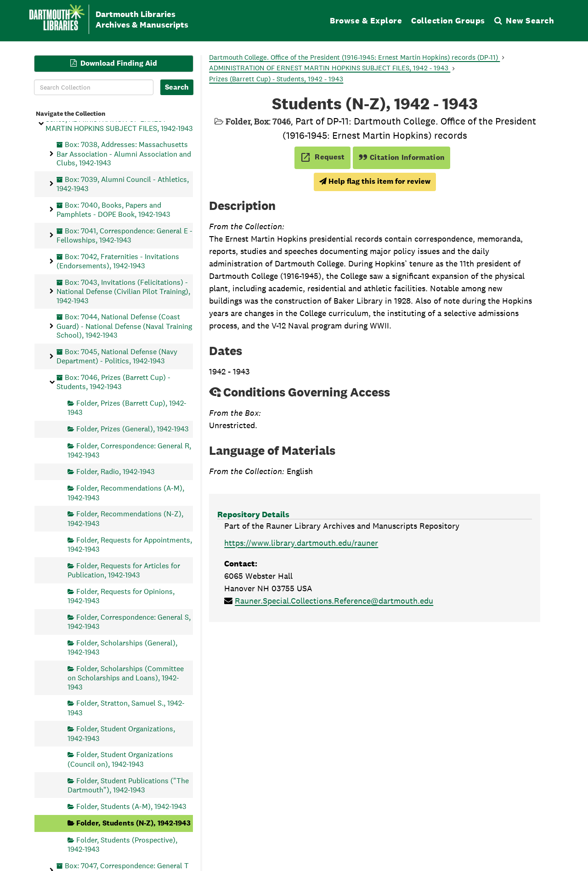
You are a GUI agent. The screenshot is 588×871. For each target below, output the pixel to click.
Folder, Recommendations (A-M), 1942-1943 (126, 493)
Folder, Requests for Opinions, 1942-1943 (121, 596)
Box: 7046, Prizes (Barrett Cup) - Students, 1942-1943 (113, 382)
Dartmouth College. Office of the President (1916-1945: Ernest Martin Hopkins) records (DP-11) (354, 57)
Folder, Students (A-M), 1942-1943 (131, 806)
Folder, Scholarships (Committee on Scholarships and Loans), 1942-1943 (126, 677)
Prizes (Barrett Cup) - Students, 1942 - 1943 (276, 79)
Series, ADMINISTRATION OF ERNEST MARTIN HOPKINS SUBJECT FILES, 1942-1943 (119, 124)
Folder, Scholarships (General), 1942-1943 (122, 647)
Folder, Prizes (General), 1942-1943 (133, 429)
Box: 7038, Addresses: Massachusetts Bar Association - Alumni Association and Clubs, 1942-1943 (124, 154)
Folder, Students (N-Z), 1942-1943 (133, 823)
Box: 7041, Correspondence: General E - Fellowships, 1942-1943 (124, 235)
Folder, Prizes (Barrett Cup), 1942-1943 (127, 408)
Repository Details (253, 514)
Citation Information (402, 157)
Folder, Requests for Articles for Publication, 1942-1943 (124, 570)
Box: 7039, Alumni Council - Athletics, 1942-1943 (123, 184)
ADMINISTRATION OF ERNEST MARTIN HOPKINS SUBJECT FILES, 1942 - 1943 (330, 68)
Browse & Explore (366, 20)
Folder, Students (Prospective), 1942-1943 (122, 844)
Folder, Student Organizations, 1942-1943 (121, 733)
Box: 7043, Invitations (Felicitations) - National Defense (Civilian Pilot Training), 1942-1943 (123, 291)
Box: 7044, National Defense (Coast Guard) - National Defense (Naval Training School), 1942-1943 (124, 326)
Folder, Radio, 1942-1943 (116, 471)
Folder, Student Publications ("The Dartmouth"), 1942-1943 (128, 785)
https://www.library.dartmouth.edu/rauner (301, 543)
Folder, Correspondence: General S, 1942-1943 (129, 621)
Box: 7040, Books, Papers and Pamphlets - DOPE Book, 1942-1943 (113, 209)
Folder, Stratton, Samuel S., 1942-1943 (126, 708)
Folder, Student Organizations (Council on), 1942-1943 (120, 759)
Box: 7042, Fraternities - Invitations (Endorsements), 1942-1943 (118, 261)
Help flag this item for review (375, 181)
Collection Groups (448, 20)
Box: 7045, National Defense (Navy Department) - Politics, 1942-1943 (117, 356)
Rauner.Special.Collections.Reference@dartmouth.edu (334, 601)
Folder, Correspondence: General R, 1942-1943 (129, 450)
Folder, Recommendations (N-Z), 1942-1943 (125, 518)
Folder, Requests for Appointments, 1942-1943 (130, 544)
